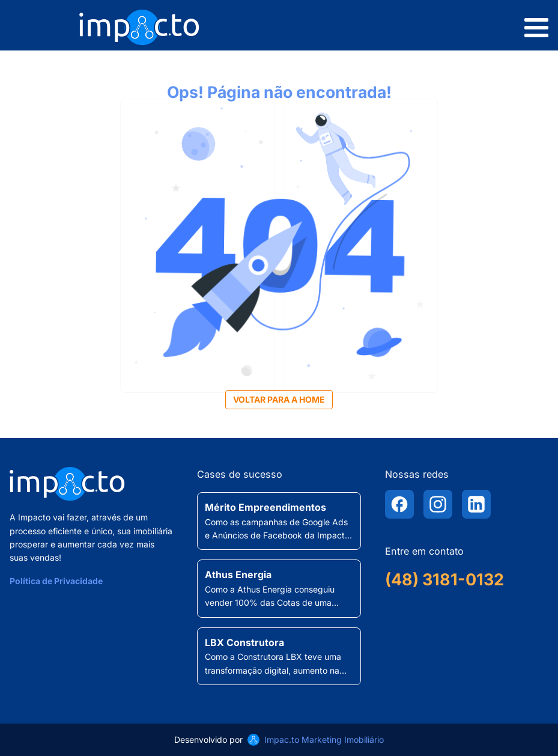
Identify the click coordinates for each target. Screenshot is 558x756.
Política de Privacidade (56, 581)
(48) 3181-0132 (444, 580)
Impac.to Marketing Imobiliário (324, 739)
